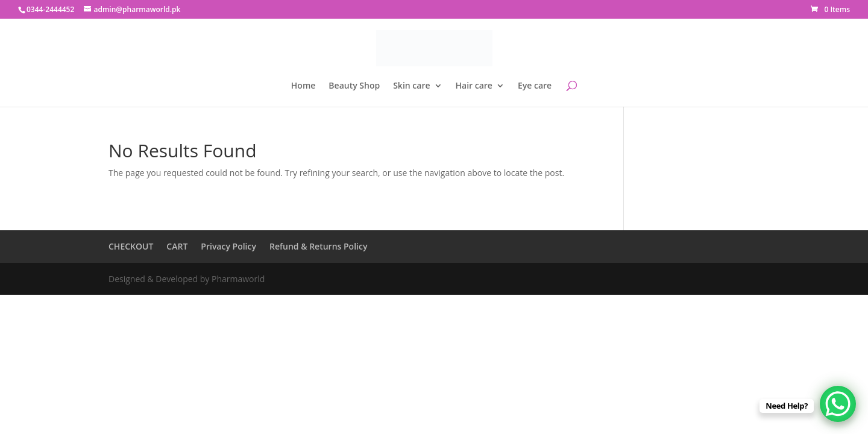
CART (177, 246)
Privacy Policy (228, 246)
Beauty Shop (354, 86)
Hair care (474, 86)
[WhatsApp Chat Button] (838, 404)
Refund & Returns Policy (318, 246)
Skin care (411, 86)
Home (303, 86)
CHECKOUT (131, 246)
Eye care (535, 86)
